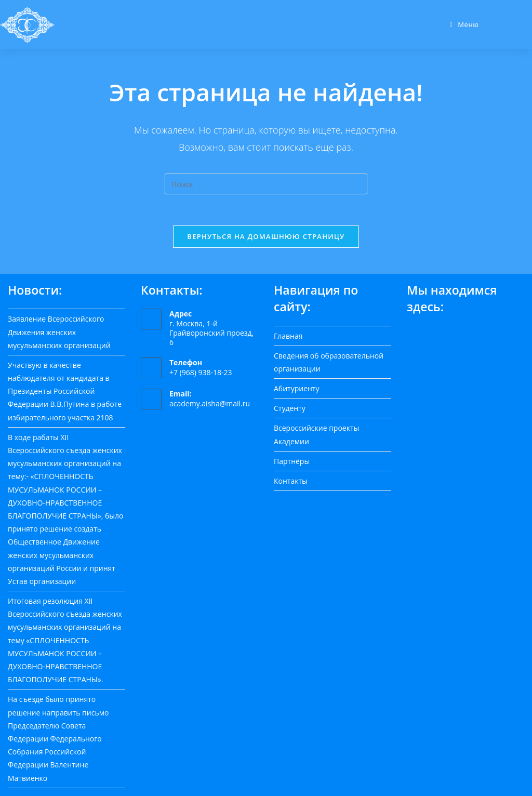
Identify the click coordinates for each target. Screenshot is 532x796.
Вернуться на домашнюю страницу (266, 236)
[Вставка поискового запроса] (266, 184)
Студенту (290, 408)
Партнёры (292, 461)
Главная (288, 336)
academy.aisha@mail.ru (210, 403)
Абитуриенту (296, 388)
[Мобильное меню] (464, 24)
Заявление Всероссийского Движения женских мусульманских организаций (59, 332)
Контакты (291, 481)
